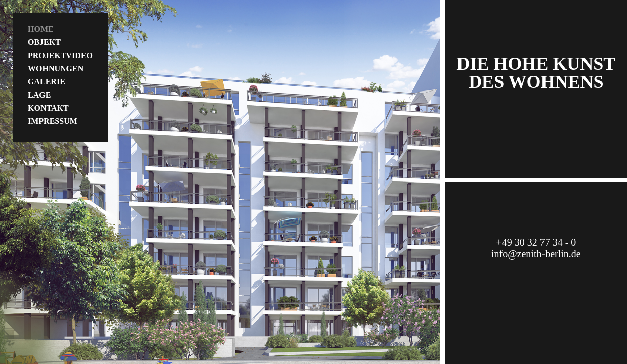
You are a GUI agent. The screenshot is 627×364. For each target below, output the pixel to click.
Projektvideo (60, 55)
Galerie (47, 82)
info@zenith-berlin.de (536, 254)
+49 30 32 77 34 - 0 (536, 242)
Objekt (44, 42)
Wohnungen (56, 69)
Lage (39, 95)
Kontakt (48, 108)
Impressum (53, 121)
